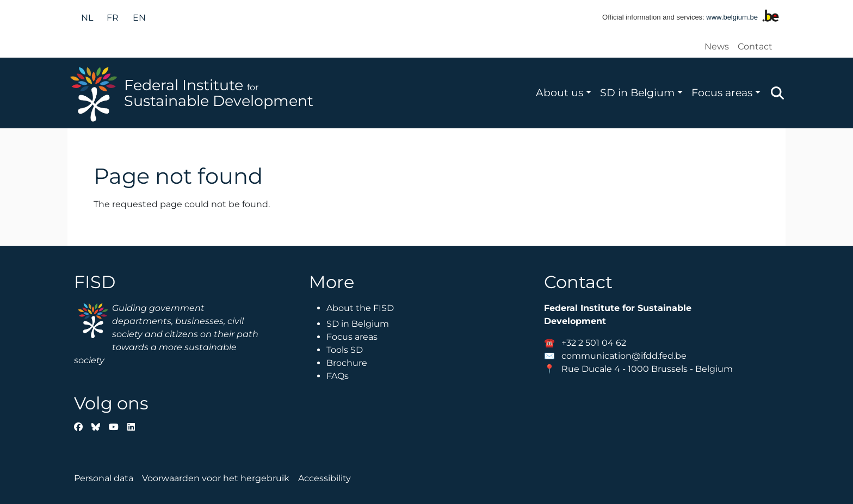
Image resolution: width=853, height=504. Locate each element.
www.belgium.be (732, 17)
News (717, 46)
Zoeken (777, 93)
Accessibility (324, 478)
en (139, 18)
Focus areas (722, 92)
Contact (755, 46)
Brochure (347, 363)
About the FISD (360, 308)
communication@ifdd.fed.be (624, 356)
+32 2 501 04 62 (594, 343)
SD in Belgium (637, 92)
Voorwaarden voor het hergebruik (216, 478)
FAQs (338, 376)
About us (560, 92)
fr (113, 18)
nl (87, 18)
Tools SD (345, 350)
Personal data (104, 478)
